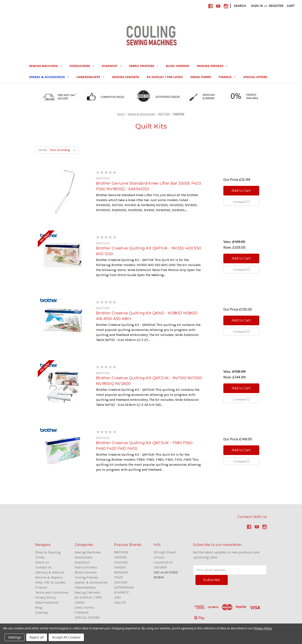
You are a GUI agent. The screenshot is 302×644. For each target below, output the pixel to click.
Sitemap (42, 613)
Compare (241, 202)
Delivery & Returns (50, 572)
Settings (15, 637)
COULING (121, 562)
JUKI (117, 597)
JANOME (120, 557)
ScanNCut (112, 66)
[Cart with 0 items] (291, 6)
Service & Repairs (49, 577)
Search (240, 6)
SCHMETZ (121, 592)
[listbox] (64, 150)
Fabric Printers (144, 66)
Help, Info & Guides (50, 582)
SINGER (120, 567)
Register (276, 6)
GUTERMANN (124, 587)
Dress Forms (201, 77)
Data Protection (47, 602)
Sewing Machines (45, 66)
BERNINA (121, 572)
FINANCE (227, 77)
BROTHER (121, 552)
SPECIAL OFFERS (255, 77)
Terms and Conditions (52, 592)
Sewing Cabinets (126, 77)
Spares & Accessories (49, 77)
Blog (39, 607)
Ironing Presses (212, 66)
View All (120, 602)
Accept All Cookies (66, 637)
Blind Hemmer (177, 66)
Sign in (257, 6)
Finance (41, 587)
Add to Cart (241, 191)
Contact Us (43, 567)
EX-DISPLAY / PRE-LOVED (165, 77)
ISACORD (121, 582)
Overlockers (82, 66)
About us (42, 562)
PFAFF (119, 577)
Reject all (37, 637)
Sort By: (43, 150)
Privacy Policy (46, 597)
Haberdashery (90, 77)
